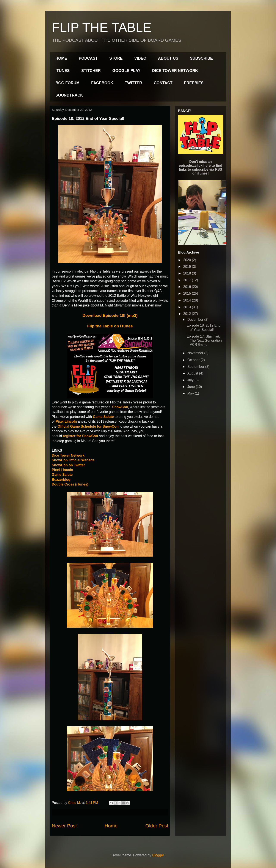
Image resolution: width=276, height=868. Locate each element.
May (191, 393)
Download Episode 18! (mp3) (110, 315)
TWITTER (133, 83)
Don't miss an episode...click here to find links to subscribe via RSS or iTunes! (201, 167)
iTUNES (63, 71)
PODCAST (88, 58)
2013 (188, 307)
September (196, 367)
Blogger (158, 855)
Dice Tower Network (68, 455)
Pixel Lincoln (62, 470)
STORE (116, 58)
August (193, 373)
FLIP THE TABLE (102, 27)
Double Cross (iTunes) (70, 484)
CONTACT (163, 83)
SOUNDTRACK (69, 95)
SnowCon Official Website (73, 460)
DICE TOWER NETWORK (175, 71)
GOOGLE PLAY (126, 71)
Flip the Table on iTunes (110, 326)
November (196, 353)
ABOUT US (168, 58)
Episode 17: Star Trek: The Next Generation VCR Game (204, 340)
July (191, 380)
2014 (188, 300)
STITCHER (91, 71)
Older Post (157, 826)
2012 (188, 314)
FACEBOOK (102, 83)
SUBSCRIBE (201, 58)
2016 (188, 287)
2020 (188, 260)
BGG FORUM (67, 83)
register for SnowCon (81, 436)
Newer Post (64, 826)
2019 (188, 267)
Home (111, 826)
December (196, 320)
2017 (188, 280)
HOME (61, 58)
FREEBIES (194, 83)
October (194, 360)
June (192, 387)
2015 (188, 293)
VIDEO (140, 58)
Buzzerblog (61, 480)
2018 (188, 273)
